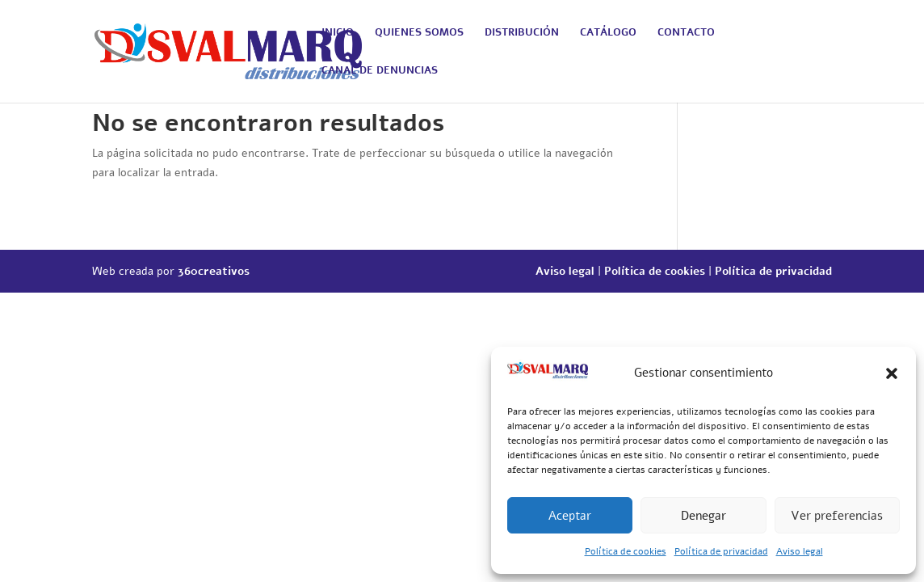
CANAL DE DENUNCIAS (380, 71)
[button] (892, 373)
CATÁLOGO (608, 33)
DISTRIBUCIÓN (522, 33)
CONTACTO (686, 33)
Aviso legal (800, 551)
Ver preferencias (837, 516)
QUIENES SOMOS (419, 33)
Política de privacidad (721, 551)
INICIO (338, 33)
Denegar (703, 516)
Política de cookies (626, 551)
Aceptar (570, 516)
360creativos (214, 271)
